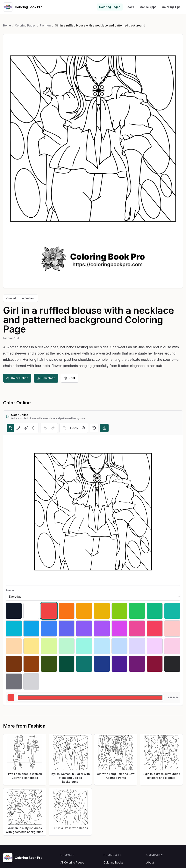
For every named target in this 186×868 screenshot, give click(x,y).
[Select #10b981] (155, 611)
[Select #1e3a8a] (102, 664)
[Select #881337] (155, 664)
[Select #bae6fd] (102, 646)
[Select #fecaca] (172, 629)
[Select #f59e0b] (84, 611)
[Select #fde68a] (31, 646)
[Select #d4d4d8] (31, 681)
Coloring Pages (110, 7)
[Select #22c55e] (137, 611)
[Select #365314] (49, 664)
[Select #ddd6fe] (137, 646)
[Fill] (11, 428)
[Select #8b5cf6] (84, 629)
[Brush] (26, 428)
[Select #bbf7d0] (67, 646)
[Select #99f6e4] (84, 646)
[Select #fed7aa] (14, 646)
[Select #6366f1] (67, 629)
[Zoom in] (83, 428)
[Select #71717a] (14, 681)
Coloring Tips (171, 7)
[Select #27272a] (172, 664)
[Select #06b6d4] (14, 629)
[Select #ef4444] (49, 611)
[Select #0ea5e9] (31, 629)
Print (70, 378)
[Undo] (45, 428)
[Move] (34, 428)
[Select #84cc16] (120, 611)
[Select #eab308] (102, 611)
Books (130, 7)
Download (46, 378)
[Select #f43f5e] (155, 629)
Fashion (45, 25)
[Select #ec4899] (137, 629)
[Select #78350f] (14, 664)
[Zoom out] (64, 428)
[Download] (104, 428)
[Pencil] (18, 428)
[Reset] (94, 428)
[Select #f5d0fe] (155, 646)
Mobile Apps (148, 7)
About (150, 862)
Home (7, 25)
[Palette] (93, 597)
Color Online (17, 378)
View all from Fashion (21, 298)
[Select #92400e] (31, 664)
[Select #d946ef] (120, 629)
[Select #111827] (14, 611)
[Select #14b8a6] (172, 611)
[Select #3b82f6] (49, 629)
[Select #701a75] (137, 664)
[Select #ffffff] (31, 611)
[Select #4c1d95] (120, 664)
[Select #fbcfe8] (172, 646)
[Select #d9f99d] (49, 646)
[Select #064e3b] (67, 664)
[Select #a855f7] (102, 629)
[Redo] (53, 428)
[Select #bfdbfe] (120, 646)
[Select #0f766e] (84, 664)
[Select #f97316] (67, 611)
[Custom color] (90, 698)
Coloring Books (113, 862)
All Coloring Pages (72, 862)
